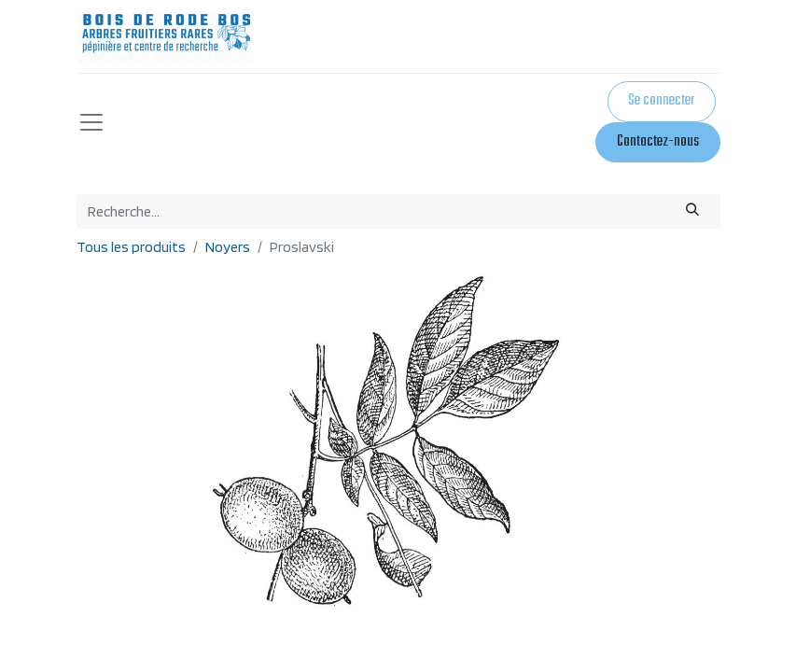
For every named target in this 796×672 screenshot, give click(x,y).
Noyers (228, 247)
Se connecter (661, 101)
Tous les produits (131, 247)
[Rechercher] (692, 211)
